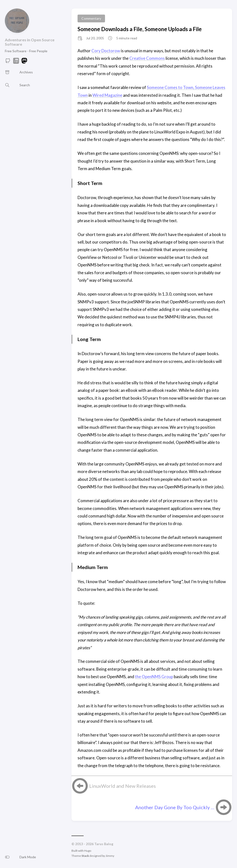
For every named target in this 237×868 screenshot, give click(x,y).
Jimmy (110, 856)
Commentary (91, 18)
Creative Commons (147, 58)
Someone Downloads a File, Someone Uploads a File (140, 29)
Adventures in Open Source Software (30, 42)
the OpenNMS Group (154, 677)
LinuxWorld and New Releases (123, 786)
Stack (85, 856)
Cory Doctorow (106, 51)
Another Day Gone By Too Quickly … (175, 807)
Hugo (88, 851)
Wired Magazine (107, 95)
